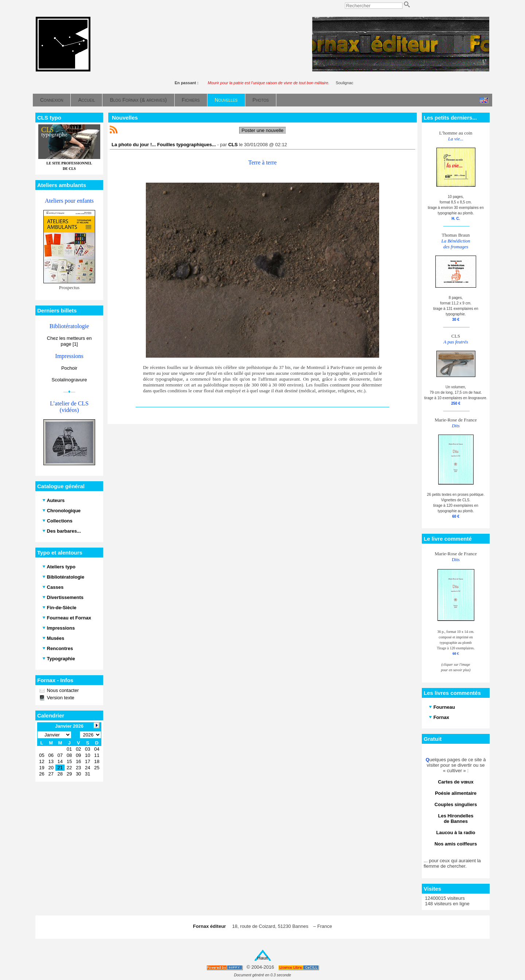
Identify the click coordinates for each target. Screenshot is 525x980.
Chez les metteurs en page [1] (69, 341)
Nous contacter (62, 690)
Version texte (60, 698)
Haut (263, 958)
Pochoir (69, 368)
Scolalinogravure (69, 380)
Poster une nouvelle (263, 130)
